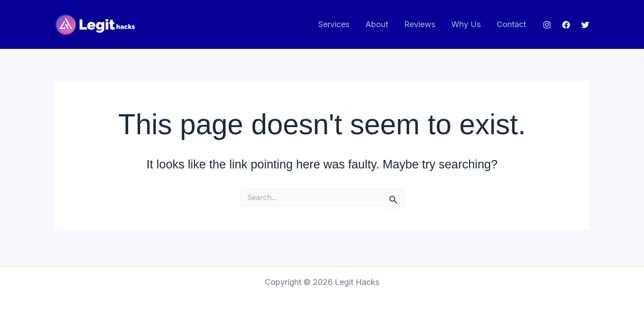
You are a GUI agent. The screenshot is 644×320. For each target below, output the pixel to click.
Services (334, 24)
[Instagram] (547, 25)
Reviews (420, 24)
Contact (511, 24)
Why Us (466, 24)
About (377, 24)
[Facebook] (566, 25)
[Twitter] (585, 25)
